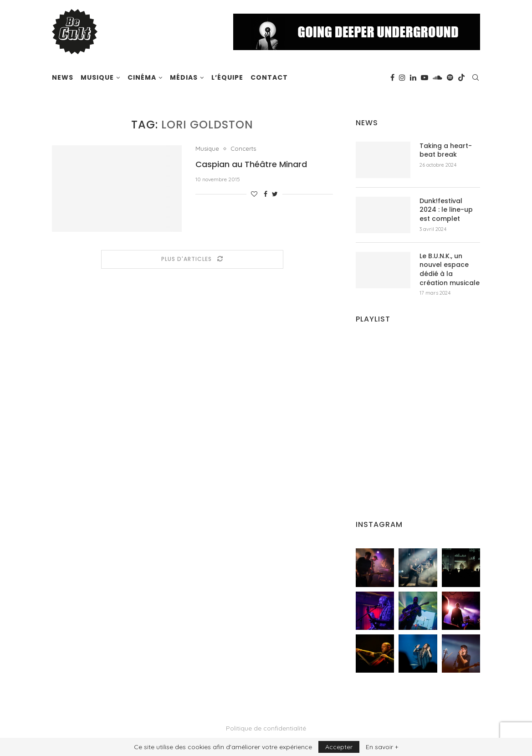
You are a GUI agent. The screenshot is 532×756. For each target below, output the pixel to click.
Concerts (243, 149)
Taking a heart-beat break (446, 151)
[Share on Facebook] (266, 194)
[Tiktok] (461, 77)
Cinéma (142, 77)
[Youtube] (425, 77)
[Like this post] (254, 194)
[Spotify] (450, 77)
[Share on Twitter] (275, 194)
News (63, 77)
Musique (97, 77)
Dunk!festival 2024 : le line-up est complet (446, 210)
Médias (184, 77)
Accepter (339, 747)
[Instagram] (402, 77)
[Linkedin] (413, 77)
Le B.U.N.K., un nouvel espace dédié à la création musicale (450, 270)
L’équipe (227, 77)
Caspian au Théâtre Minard (251, 164)
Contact (269, 77)
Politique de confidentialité (266, 728)
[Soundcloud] (437, 77)
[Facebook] (392, 77)
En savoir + (382, 747)
